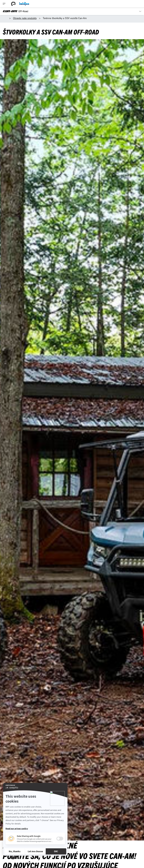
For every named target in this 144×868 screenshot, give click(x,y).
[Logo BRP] (13, 4)
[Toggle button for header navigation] (4, 4)
